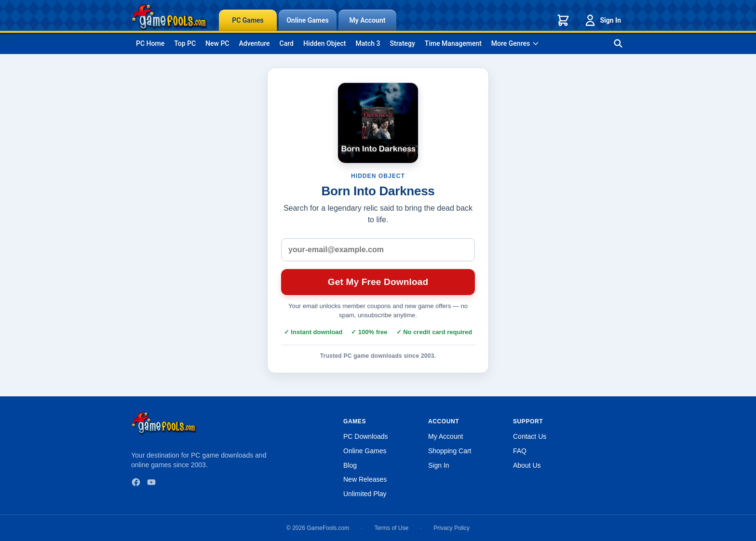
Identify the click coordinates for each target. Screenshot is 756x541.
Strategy (403, 43)
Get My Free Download (378, 282)
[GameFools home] (169, 17)
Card (287, 43)
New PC (217, 43)
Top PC (185, 43)
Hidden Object (325, 43)
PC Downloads (366, 436)
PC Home (150, 43)
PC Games (248, 20)
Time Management (453, 43)
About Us (527, 465)
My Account (368, 20)
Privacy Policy (452, 528)
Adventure (254, 43)
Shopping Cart (450, 451)
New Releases (365, 479)
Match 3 (368, 43)
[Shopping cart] (563, 20)
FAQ (520, 451)
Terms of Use (391, 528)
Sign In (602, 20)
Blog (350, 465)
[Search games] (618, 43)
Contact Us (530, 436)
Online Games (308, 20)
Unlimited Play (365, 494)
